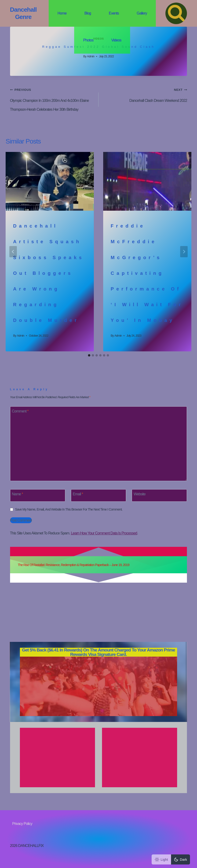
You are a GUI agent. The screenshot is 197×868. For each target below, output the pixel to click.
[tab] (89, 355)
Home (62, 13)
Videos (116, 40)
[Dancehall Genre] (23, 13)
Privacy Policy (22, 824)
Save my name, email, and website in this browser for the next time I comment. (69, 509)
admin (91, 56)
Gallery (142, 13)
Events (114, 13)
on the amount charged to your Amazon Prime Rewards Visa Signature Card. (98, 652)
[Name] (38, 495)
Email (78, 494)
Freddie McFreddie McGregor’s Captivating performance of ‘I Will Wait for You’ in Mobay (147, 273)
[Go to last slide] (13, 252)
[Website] (159, 495)
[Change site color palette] (171, 859)
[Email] (98, 495)
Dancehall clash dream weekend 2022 (145, 94)
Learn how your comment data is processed (104, 533)
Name (17, 494)
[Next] (184, 252)
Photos (88, 40)
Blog (88, 13)
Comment (20, 411)
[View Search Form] (176, 13)
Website (140, 494)
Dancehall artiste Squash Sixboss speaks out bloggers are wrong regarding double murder (49, 273)
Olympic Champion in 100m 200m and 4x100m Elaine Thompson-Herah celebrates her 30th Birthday (52, 98)
